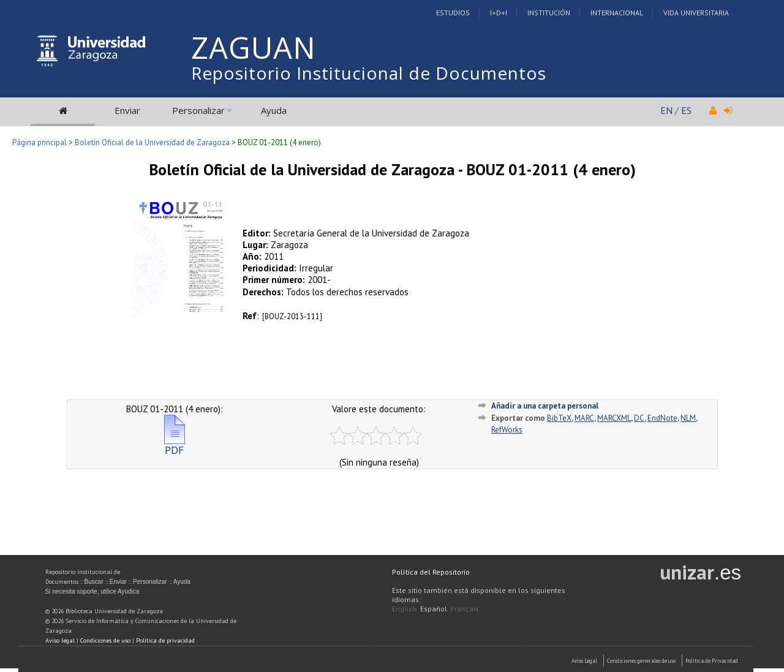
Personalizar (198, 110)
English (404, 609)
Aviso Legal (584, 661)
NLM (688, 418)
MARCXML (614, 418)
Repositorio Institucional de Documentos (369, 73)
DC (639, 418)
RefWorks (507, 430)
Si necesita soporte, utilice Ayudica (92, 591)
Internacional (617, 13)
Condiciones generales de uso (641, 661)
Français (465, 609)
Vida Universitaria (696, 13)
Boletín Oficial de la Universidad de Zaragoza (152, 142)
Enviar (127, 110)
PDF (175, 445)
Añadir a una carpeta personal (545, 406)
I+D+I (499, 13)
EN (666, 110)
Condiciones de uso (105, 640)
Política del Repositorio (431, 572)
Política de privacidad (165, 640)
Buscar (94, 582)
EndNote (662, 418)
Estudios (453, 13)
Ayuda (274, 110)
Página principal (40, 142)
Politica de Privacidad (712, 661)
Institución (549, 13)
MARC (584, 418)
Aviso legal (60, 640)
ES (686, 110)
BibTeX (559, 418)
